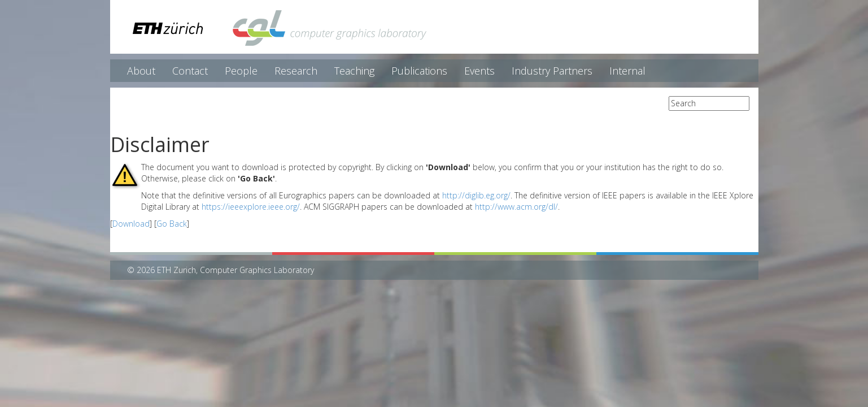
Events (479, 71)
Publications (419, 71)
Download (131, 224)
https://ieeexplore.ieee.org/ (251, 207)
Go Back (172, 224)
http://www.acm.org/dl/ (516, 207)
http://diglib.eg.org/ (476, 195)
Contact (190, 71)
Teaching (354, 71)
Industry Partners (552, 71)
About (141, 71)
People (241, 71)
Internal (627, 71)
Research (296, 71)
